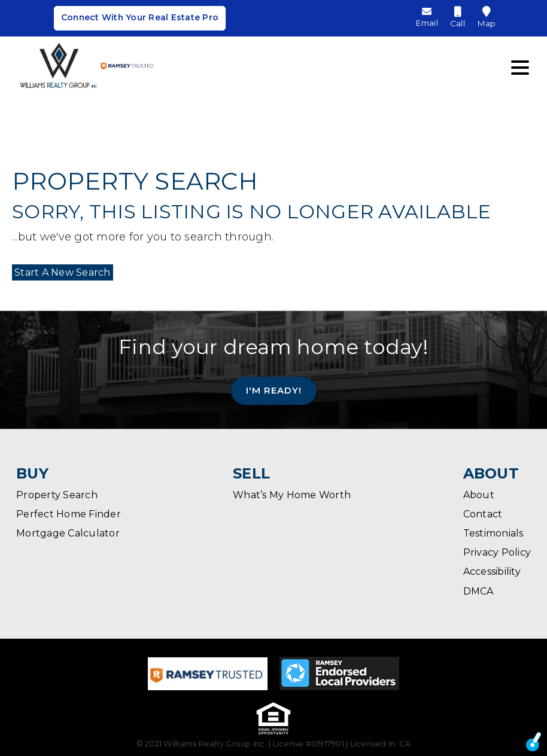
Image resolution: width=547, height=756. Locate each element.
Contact (483, 514)
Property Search (57, 495)
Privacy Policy (497, 552)
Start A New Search (60, 272)
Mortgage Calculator (68, 533)
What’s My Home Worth (292, 495)
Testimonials (493, 533)
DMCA (478, 591)
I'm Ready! (274, 390)
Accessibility (492, 571)
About (479, 495)
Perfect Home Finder (69, 514)
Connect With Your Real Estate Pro (139, 19)
